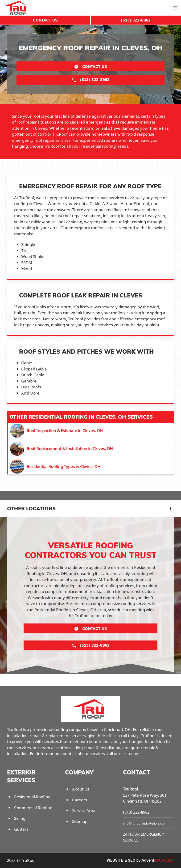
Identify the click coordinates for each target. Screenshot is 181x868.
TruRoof (131, 789)
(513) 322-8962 (136, 812)
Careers (80, 800)
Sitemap (80, 821)
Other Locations (31, 508)
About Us (81, 789)
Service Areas (85, 810)
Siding (20, 818)
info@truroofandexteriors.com (145, 823)
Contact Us (45, 20)
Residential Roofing (32, 797)
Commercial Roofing (33, 808)
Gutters (21, 829)
